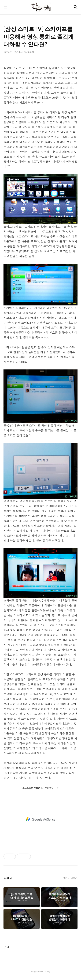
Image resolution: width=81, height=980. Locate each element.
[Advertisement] (40, 819)
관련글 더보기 (70, 878)
